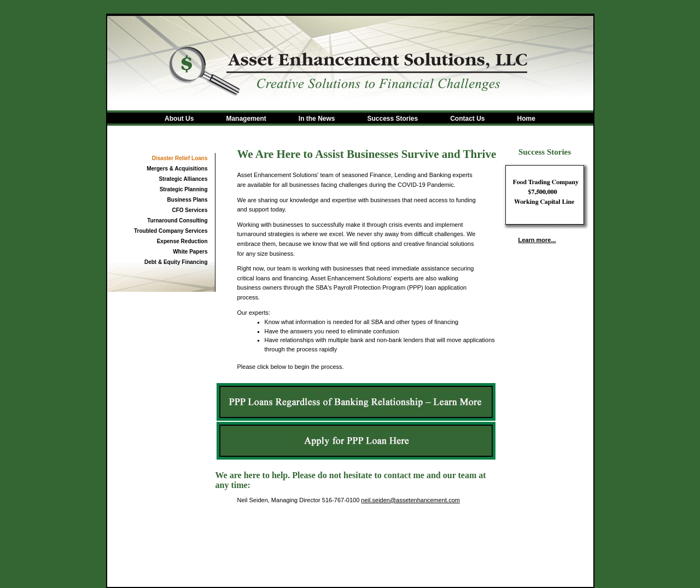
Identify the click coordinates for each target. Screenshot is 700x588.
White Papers (190, 252)
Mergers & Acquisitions (177, 169)
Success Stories (392, 119)
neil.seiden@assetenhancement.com (410, 500)
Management (246, 119)
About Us (179, 119)
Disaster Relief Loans (180, 158)
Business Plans (188, 200)
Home (526, 119)
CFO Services (189, 210)
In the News (317, 119)
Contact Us (467, 119)
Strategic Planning (184, 189)
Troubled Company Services (171, 231)
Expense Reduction (182, 241)
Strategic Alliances (183, 179)
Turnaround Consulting (177, 220)
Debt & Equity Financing (176, 262)
